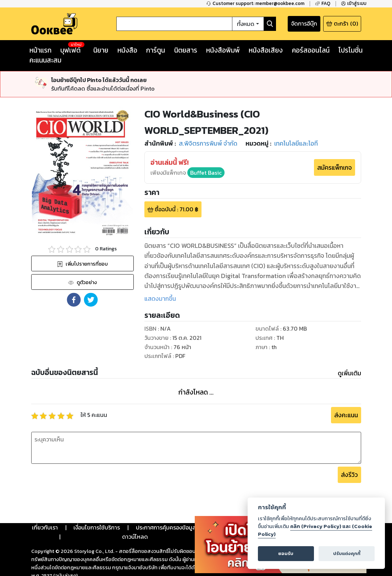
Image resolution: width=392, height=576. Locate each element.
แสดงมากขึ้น (160, 299)
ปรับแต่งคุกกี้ (347, 553)
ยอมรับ (286, 553)
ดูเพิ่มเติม (349, 373)
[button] (74, 300)
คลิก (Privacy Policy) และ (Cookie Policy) (315, 530)
